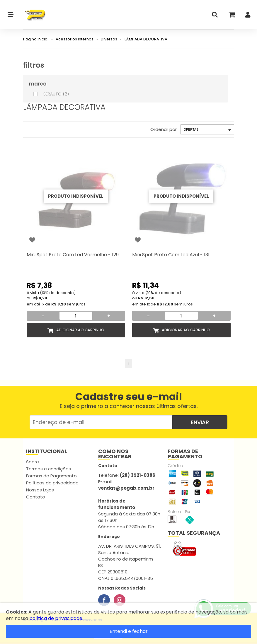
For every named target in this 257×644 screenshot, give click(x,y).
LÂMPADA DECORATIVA (146, 39)
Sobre (33, 462)
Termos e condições (48, 469)
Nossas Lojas (40, 490)
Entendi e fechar (129, 631)
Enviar (200, 422)
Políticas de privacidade (52, 483)
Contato (36, 497)
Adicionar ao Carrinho (80, 330)
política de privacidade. (56, 618)
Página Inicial (36, 39)
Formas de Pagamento (51, 476)
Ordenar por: (164, 129)
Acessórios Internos (75, 39)
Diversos (109, 39)
